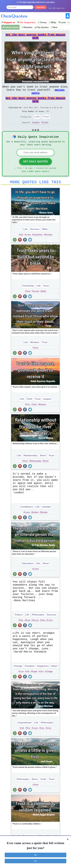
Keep (28, 631)
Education (28, 574)
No (36, 861)
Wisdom (35, 353)
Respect (43, 415)
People (35, 682)
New (55, 27)
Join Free (41, 7)
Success (35, 240)
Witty (54, 22)
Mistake (44, 523)
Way (21, 631)
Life (37, 124)
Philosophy (38, 625)
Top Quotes (43, 27)
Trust (46, 124)
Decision (49, 245)
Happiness (43, 677)
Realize (35, 523)
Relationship (30, 466)
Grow (49, 739)
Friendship (28, 296)
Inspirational (25, 733)
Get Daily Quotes (35, 170)
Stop (43, 631)
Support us (9, 22)
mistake (46, 517)
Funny (43, 22)
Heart (54, 677)
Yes (35, 855)
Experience (38, 245)
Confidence (27, 517)
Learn (36, 130)
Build (44, 302)
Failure (19, 625)
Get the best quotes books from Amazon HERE (35, 37)
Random (28, 27)
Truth (29, 410)
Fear (42, 739)
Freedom (30, 677)
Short (43, 466)
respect (47, 410)
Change (18, 677)
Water (46, 471)
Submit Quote (12, 27)
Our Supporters (28, 22)
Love (63, 22)
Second (36, 302)
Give (28, 415)
